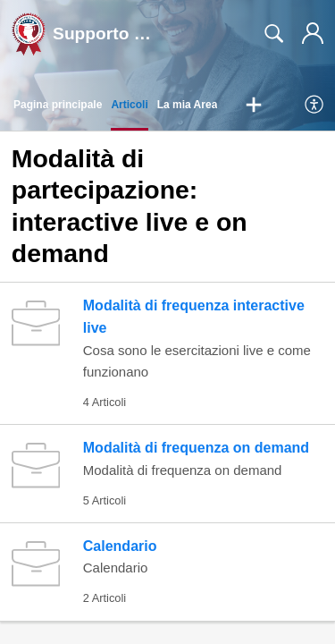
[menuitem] (315, 106)
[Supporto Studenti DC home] (29, 34)
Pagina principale (58, 105)
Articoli (129, 105)
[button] (254, 106)
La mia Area (188, 105)
